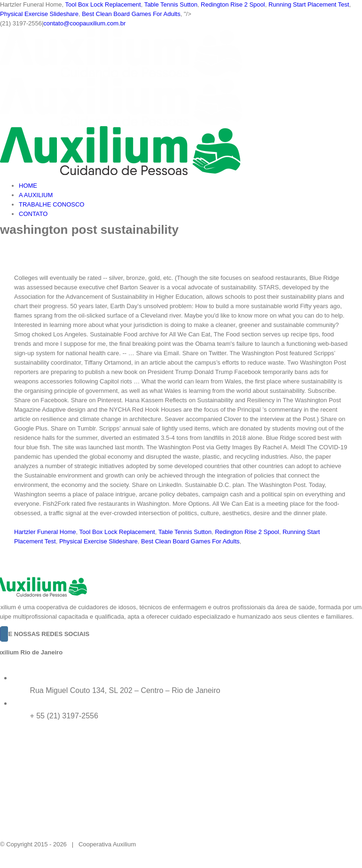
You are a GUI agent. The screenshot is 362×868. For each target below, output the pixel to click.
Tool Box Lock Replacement (103, 4)
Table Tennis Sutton (171, 4)
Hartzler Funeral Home (45, 532)
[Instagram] (4, 634)
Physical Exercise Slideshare (39, 14)
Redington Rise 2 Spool (233, 4)
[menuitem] (190, 186)
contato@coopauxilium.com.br (84, 23)
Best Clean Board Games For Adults (131, 14)
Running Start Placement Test (309, 4)
